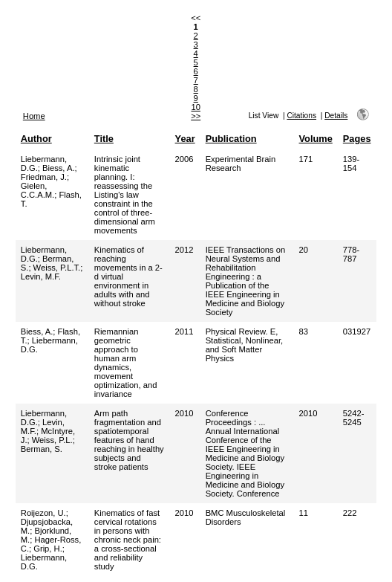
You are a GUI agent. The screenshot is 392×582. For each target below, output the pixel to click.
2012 (184, 250)
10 (195, 107)
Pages (357, 139)
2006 (184, 159)
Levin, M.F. (41, 277)
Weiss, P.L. (52, 440)
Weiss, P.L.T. (57, 268)
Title (104, 139)
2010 (184, 413)
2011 (184, 332)
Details (336, 116)
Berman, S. (42, 449)
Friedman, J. (44, 177)
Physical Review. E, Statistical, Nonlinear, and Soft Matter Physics (244, 345)
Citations (301, 116)
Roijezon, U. (43, 513)
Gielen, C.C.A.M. (37, 190)
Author (36, 139)
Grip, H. (48, 549)
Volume (316, 139)
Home (34, 116)
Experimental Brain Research (241, 164)
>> (196, 116)
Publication (231, 139)
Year (185, 139)
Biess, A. (59, 168)
